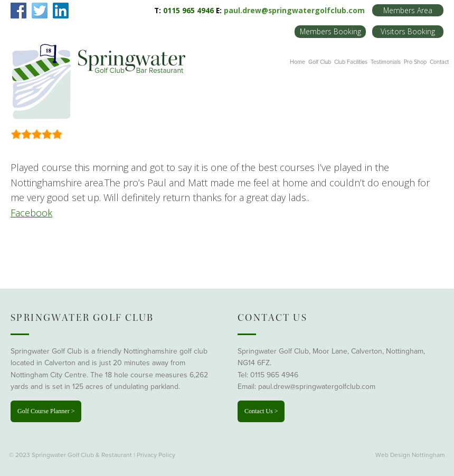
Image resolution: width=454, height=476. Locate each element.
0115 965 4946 (274, 375)
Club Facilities (351, 62)
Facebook (31, 213)
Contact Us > (261, 411)
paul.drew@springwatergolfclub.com (294, 10)
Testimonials (386, 62)
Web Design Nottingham (410, 455)
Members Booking (330, 31)
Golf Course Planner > (46, 411)
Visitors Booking (408, 31)
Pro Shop (415, 62)
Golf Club (320, 62)
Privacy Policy (156, 455)
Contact (439, 62)
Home (297, 62)
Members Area (408, 10)
